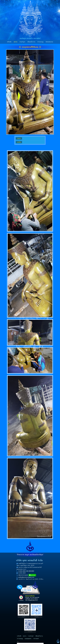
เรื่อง (33, 609)
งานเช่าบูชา (22, 42)
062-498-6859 (17, 575)
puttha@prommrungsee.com (13, 581)
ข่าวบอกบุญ (40, 42)
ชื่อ (32, 614)
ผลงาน (16, 42)
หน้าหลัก (9, 42)
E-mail (33, 624)
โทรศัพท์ (34, 619)
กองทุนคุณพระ (24, 613)
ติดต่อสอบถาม (49, 42)
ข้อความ (34, 629)
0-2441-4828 (9, 575)
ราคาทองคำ (7, 615)
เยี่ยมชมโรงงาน (31, 42)
